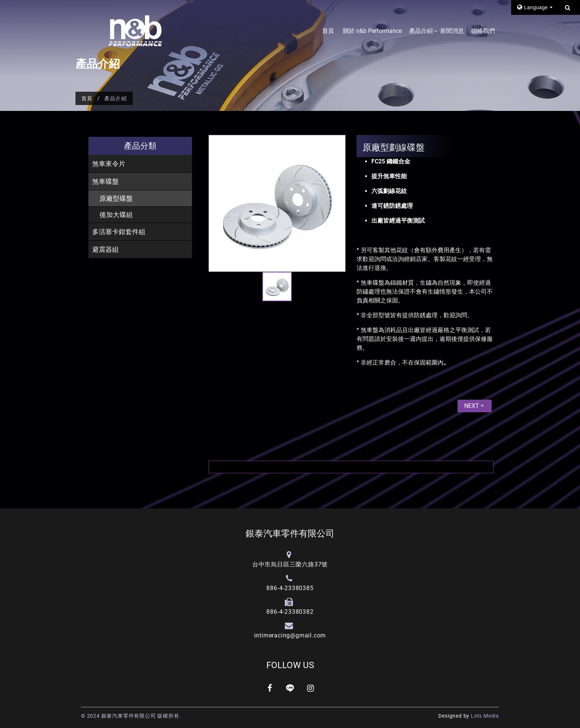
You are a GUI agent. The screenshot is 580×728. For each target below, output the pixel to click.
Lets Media (485, 716)
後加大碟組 (116, 215)
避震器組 (105, 249)
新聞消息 (452, 31)
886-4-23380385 (290, 588)
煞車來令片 (109, 164)
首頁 (328, 31)
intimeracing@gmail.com (290, 635)
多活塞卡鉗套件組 (119, 232)
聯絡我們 (483, 31)
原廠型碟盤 (116, 198)
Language (533, 7)
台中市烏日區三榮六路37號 (290, 564)
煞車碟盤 (105, 181)
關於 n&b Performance (372, 31)
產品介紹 (421, 31)
